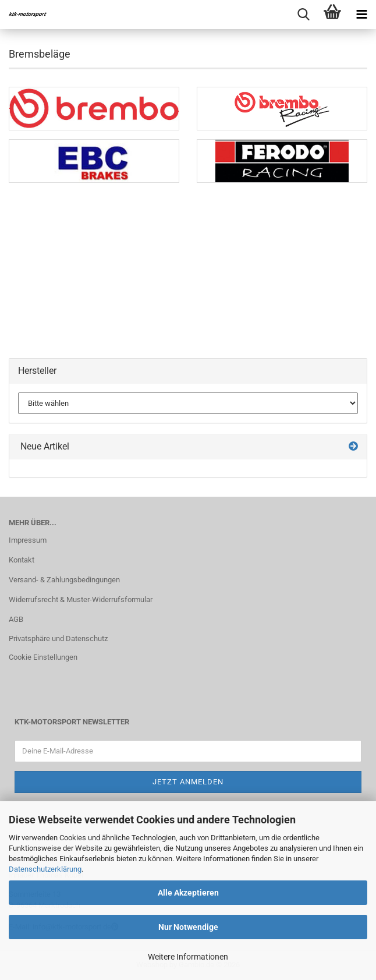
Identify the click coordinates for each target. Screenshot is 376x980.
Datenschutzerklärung (45, 869)
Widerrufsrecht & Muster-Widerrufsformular (81, 599)
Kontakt (22, 560)
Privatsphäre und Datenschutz (58, 638)
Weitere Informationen (188, 957)
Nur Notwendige (188, 927)
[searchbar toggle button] (303, 15)
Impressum (28, 540)
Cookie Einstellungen (43, 657)
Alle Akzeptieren (188, 893)
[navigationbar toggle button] (361, 15)
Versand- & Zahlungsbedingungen (64, 580)
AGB (16, 619)
